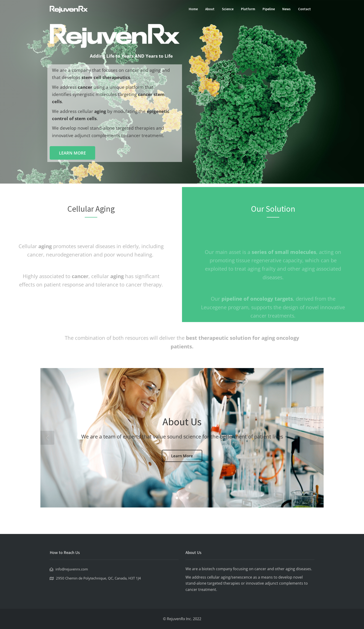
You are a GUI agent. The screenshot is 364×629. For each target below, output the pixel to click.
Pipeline (269, 9)
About (210, 9)
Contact (304, 9)
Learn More (182, 456)
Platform (248, 9)
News (286, 9)
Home (193, 9)
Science (228, 9)
